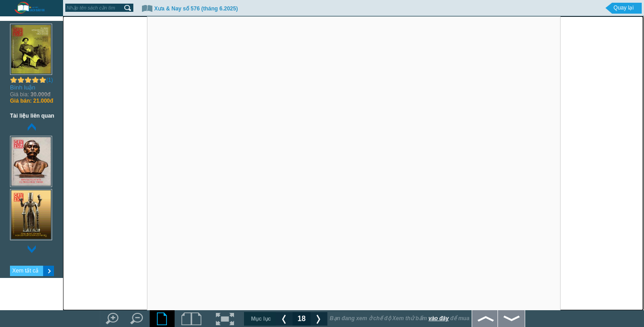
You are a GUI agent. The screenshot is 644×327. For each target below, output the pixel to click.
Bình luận (23, 87)
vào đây (439, 318)
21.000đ (32, 101)
